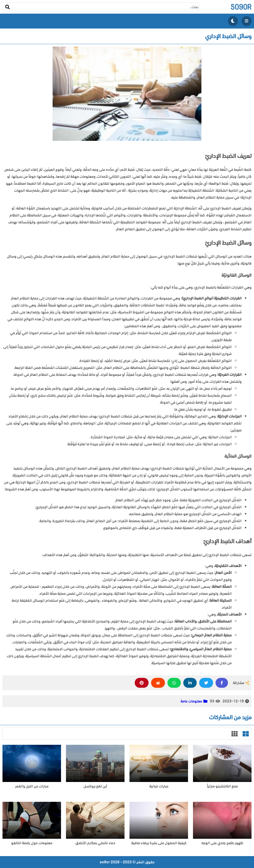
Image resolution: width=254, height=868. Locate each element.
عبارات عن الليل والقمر (32, 786)
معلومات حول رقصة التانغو (32, 843)
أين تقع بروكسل (95, 786)
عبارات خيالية (159, 786)
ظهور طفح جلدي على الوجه (222, 843)
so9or (241, 7)
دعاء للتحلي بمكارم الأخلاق (95, 843)
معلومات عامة (191, 701)
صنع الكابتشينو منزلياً (222, 786)
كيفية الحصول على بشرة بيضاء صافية (159, 843)
